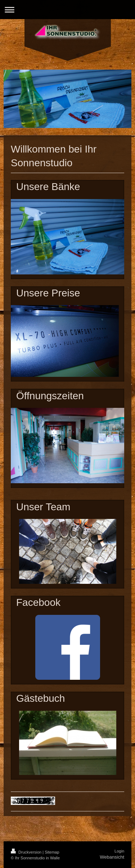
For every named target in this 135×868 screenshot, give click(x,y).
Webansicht (112, 857)
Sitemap (52, 852)
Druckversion (27, 852)
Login (119, 851)
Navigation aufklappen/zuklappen (67, 10)
